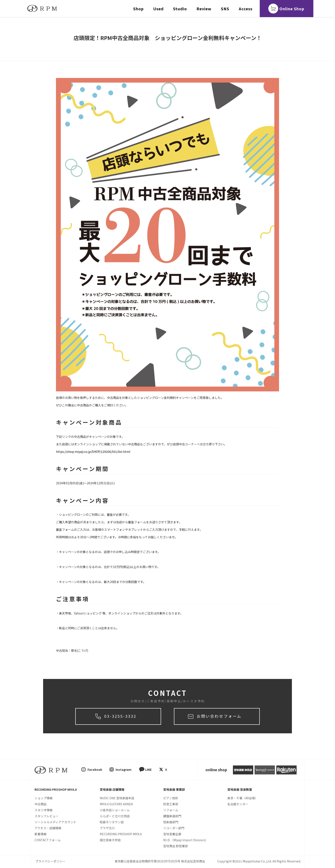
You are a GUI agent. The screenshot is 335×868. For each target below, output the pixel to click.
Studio (180, 9)
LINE (148, 770)
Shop (138, 9)
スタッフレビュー (47, 816)
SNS (225, 9)
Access (246, 9)
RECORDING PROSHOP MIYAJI (121, 834)
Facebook (95, 770)
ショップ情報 (44, 798)
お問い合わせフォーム (219, 716)
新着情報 (41, 834)
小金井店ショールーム (115, 810)
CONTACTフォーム (48, 840)
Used (158, 9)
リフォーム (171, 810)
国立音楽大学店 (110, 840)
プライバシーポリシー (50, 861)
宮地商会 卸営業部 (176, 846)
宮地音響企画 (172, 834)
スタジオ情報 (44, 810)
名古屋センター (238, 804)
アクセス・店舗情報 (48, 828)
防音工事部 (171, 804)
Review (204, 9)
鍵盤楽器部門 (172, 816)
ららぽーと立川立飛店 (115, 816)
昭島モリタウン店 (112, 822)
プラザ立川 (107, 828)
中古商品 (41, 804)
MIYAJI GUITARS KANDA (116, 804)
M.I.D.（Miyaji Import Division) (185, 840)
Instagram (124, 770)
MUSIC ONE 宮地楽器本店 (117, 798)
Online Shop (292, 9)
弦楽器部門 (171, 822)
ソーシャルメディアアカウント (55, 822)
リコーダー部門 (174, 828)
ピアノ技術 (171, 798)
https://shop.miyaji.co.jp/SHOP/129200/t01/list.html (93, 452)
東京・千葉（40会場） (243, 798)
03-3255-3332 (120, 716)
